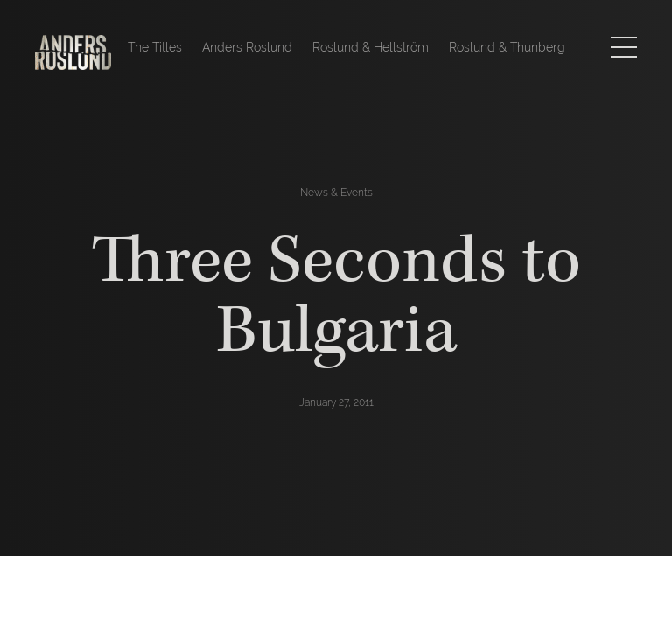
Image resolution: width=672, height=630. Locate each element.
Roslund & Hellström (371, 47)
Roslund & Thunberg (507, 47)
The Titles (155, 47)
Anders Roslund (247, 47)
